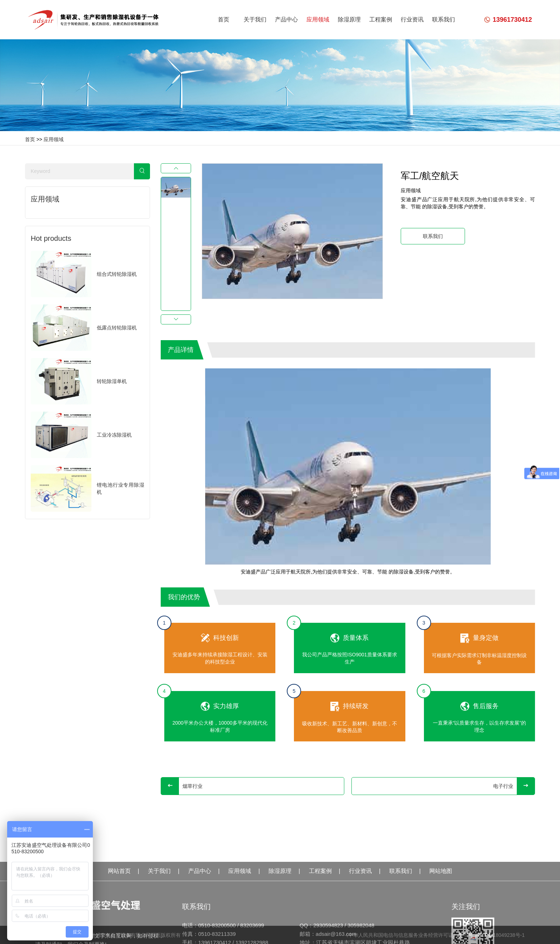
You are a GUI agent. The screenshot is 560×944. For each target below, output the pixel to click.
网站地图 (441, 925)
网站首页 (119, 925)
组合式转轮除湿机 (117, 274)
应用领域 (318, 19)
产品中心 (286, 19)
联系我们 (444, 19)
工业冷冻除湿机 (114, 435)
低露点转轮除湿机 (117, 328)
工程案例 (381, 19)
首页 (224, 19)
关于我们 (255, 19)
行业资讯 (412, 19)
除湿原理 (349, 19)
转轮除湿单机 (112, 381)
